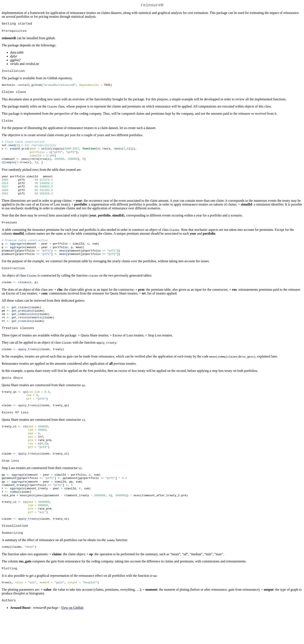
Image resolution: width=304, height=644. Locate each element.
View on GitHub (72, 639)
